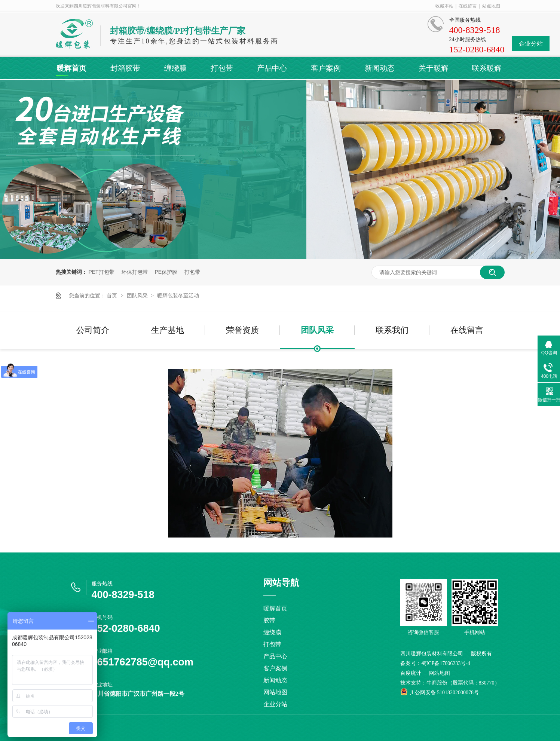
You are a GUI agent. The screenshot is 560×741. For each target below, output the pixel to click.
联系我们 (392, 330)
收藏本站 (444, 6)
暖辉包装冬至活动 (178, 296)
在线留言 (468, 6)
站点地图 (491, 6)
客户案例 (326, 68)
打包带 (222, 68)
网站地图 (275, 692)
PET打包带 (101, 272)
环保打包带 (135, 272)
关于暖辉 (434, 68)
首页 (113, 296)
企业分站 (531, 44)
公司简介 (93, 330)
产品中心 (272, 68)
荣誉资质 (242, 330)
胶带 (269, 620)
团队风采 (138, 296)
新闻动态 (380, 68)
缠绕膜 (175, 68)
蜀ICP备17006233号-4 (446, 663)
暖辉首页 (71, 68)
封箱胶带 (125, 68)
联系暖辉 (487, 68)
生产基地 (168, 330)
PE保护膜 (166, 272)
